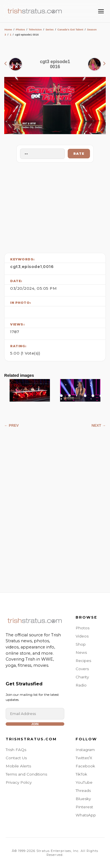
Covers (82, 669)
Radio (81, 685)
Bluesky (83, 799)
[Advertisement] (55, 206)
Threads (83, 790)
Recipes (83, 661)
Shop (81, 644)
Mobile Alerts (18, 766)
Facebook (85, 766)
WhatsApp (86, 815)
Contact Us (16, 758)
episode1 (32, 267)
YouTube (84, 782)
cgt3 (15, 267)
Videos (82, 636)
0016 (48, 267)
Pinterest (84, 807)
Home (8, 29)
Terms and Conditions (26, 774)
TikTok (81, 774)
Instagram (85, 750)
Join (35, 724)
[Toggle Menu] (101, 11)
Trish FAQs (16, 750)
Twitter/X (84, 758)
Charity (82, 677)
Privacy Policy (19, 782)
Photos (20, 29)
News (81, 652)
